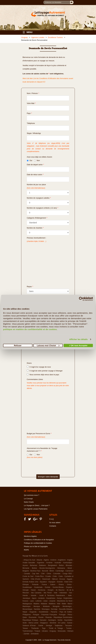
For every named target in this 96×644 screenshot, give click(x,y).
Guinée (47, 587)
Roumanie (33, 617)
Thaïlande (35, 628)
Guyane (69, 587)
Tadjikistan (58, 626)
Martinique (27, 606)
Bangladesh (52, 565)
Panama (54, 612)
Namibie (37, 609)
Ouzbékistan (44, 612)
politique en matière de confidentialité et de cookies (30, 329)
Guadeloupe (27, 587)
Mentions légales (30, 536)
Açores (25, 565)
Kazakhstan (51, 598)
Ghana (61, 585)
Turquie (37, 631)
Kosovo (25, 601)
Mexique (37, 606)
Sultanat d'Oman (29, 626)
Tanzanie (68, 626)
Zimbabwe (35, 634)
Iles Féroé (48, 593)
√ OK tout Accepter (78, 345)
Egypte (70, 579)
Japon (34, 598)
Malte (64, 604)
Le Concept (28, 499)
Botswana (61, 568)
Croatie (48, 576)
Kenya (59, 598)
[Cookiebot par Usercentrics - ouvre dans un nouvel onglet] (81, 299)
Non (37, 161)
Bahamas (34, 565)
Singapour (44, 623)
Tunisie (69, 628)
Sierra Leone (33, 623)
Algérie (46, 560)
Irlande (25, 595)
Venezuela (61, 631)
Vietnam (70, 631)
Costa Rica (39, 576)
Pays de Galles (66, 612)
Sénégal (49, 626)
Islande (34, 595)
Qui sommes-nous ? (32, 495)
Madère (36, 604)
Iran (71, 593)
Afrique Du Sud (29, 560)
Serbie (60, 620)
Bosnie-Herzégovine (47, 568)
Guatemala (38, 587)
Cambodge (60, 571)
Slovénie (53, 623)
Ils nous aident (55, 523)
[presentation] (43, 464)
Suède (41, 626)
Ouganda (33, 612)
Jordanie (41, 598)
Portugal (62, 615)
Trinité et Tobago (56, 628)
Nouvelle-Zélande (66, 609)
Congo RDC (67, 574)
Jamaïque (26, 598)
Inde (55, 593)
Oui (29, 161)
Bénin (52, 571)
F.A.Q (51, 519)
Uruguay (24, 37)
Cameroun (69, 571)
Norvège (54, 609)
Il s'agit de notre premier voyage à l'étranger (45, 371)
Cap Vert (36, 574)
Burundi (45, 571)
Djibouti (55, 579)
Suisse (70, 623)
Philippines (27, 615)
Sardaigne (52, 620)
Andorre (53, 560)
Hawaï (33, 590)
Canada (27, 574)
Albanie (39, 560)
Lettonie (38, 601)
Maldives (52, 604)
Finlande (35, 585)
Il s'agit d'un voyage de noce (39, 367)
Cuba (61, 576)
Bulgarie (26, 571)
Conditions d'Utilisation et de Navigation (39, 540)
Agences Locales (38, 37)
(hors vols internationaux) (36, 437)
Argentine (41, 563)
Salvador (43, 620)
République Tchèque (30, 620)
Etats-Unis (68, 582)
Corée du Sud (28, 576)
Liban (45, 601)
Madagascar (27, 604)
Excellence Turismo (55, 37)
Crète (55, 576)
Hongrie (51, 590)
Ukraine (45, 631)
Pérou (70, 615)
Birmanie (26, 568)
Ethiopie (26, 585)
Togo (44, 628)
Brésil (70, 568)
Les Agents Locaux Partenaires (36, 509)
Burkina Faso (35, 571)
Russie (41, 617)
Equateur (43, 582)
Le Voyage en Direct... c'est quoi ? (37, 505)
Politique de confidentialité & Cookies (38, 543)
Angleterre (62, 560)
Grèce (69, 585)
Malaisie (44, 604)
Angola (70, 560)
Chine (49, 574)
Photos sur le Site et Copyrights (36, 547)
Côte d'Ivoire (36, 579)
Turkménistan (28, 631)
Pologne (36, 615)
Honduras (42, 590)
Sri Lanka (62, 623)
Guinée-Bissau (58, 587)
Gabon (53, 585)
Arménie (49, 563)
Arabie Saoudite (29, 563)
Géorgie (26, 590)
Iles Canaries (36, 593)
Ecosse (62, 579)
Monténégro (67, 606)
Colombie (57, 574)
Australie (58, 563)
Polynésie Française (49, 615)
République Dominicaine (63, 617)
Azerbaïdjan (68, 563)
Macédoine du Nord (65, 601)
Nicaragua (46, 609)
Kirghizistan (68, 598)
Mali (59, 604)
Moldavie (46, 606)
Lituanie (52, 601)
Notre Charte (29, 502)
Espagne (52, 582)
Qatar (25, 617)
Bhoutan (69, 565)
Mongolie (56, 606)
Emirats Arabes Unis (30, 582)
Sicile (25, 623)
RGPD (26, 550)
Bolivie (34, 568)
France (44, 585)
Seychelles (68, 620)
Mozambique (27, 609)
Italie (70, 595)
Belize (61, 565)
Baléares (42, 565)
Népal (25, 612)
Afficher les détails (78, 339)
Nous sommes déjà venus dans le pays (43, 375)
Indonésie (63, 593)
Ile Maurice (60, 590)
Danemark (46, 579)
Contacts (53, 526)
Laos (32, 601)
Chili (43, 574)
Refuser (18, 345)
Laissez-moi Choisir (48, 345)
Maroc (70, 604)
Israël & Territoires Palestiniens (52, 595)
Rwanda (49, 617)
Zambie (27, 634)
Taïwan (25, 628)
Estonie (60, 582)
